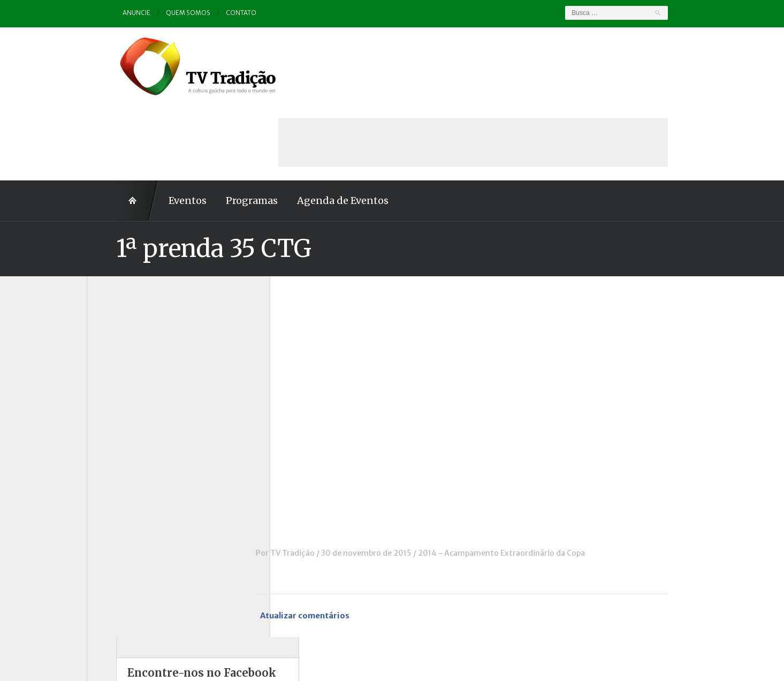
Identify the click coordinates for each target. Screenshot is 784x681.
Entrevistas (120, 406)
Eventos (159, 124)
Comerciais (119, 362)
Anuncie (108, 13)
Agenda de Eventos (314, 124)
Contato (213, 13)
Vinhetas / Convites (134, 569)
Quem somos (160, 13)
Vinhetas (115, 554)
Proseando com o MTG (140, 510)
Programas (223, 124)
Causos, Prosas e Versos (142, 332)
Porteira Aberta (127, 495)
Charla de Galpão (129, 347)
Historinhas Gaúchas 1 (138, 421)
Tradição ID (119, 539)
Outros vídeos (124, 465)
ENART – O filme (129, 391)
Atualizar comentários (336, 540)
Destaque (116, 376)
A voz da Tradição (131, 317)
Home (109, 125)
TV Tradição (322, 477)
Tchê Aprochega (128, 524)
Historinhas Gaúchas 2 (139, 436)
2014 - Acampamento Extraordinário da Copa (531, 477)
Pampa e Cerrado (130, 480)
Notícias (113, 450)
